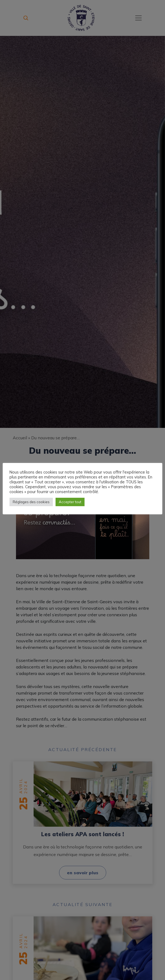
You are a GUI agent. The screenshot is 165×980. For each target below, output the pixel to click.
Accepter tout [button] (70, 502)
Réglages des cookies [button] (31, 502)
